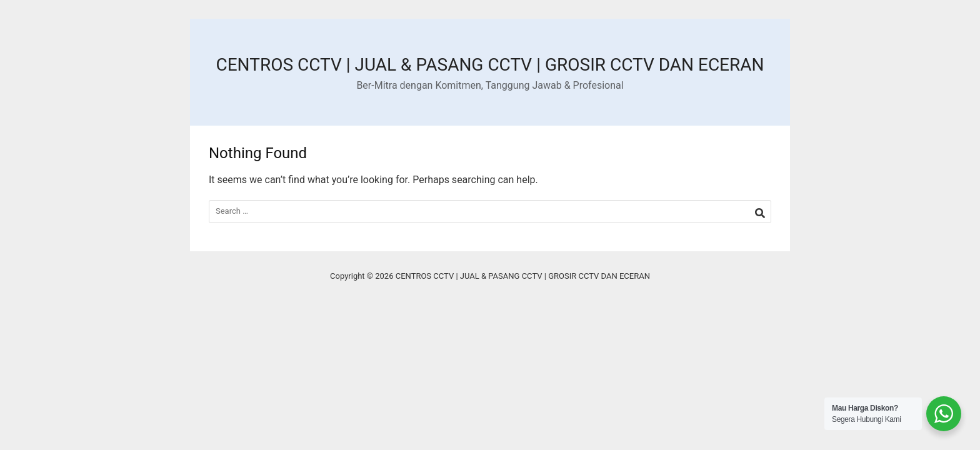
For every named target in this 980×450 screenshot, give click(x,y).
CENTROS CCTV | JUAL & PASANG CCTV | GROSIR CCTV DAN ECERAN (490, 65)
